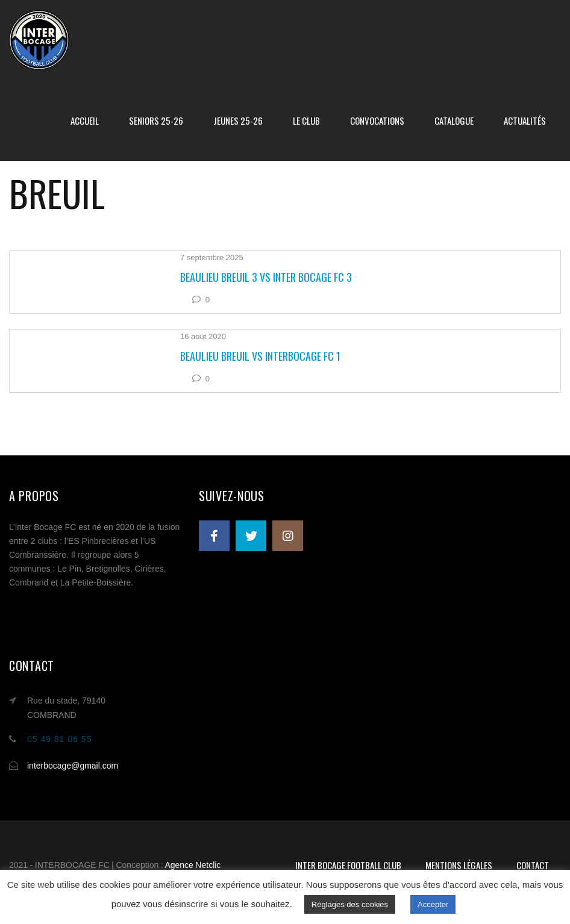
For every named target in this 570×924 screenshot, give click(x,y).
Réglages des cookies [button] (350, 904)
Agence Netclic (193, 865)
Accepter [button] (433, 904)
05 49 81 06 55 (59, 739)
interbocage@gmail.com (73, 766)
